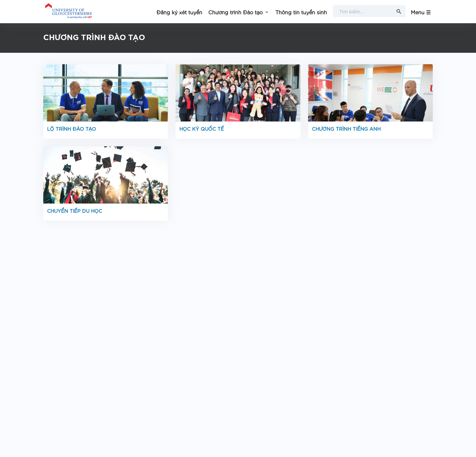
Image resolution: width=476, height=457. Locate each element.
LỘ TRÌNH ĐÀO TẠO (72, 128)
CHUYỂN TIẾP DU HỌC (75, 211)
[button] (239, 12)
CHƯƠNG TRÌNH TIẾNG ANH (346, 128)
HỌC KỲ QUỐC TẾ (202, 128)
